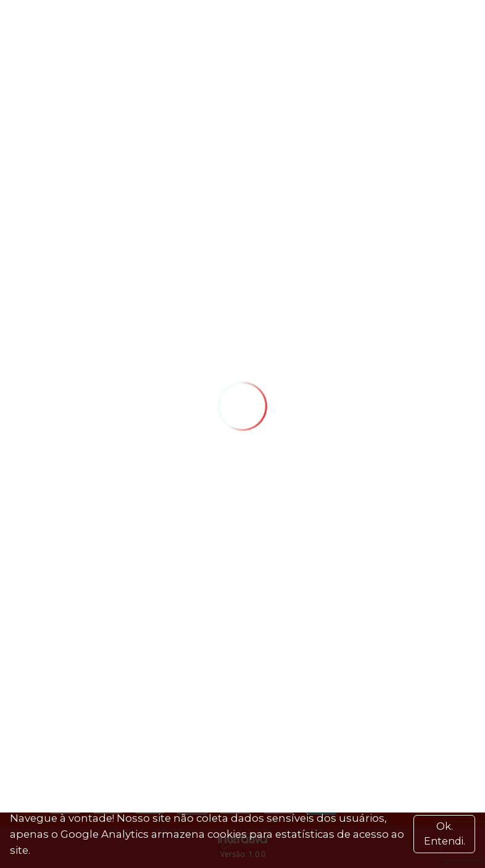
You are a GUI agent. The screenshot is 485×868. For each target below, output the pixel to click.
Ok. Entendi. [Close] (445, 834)
